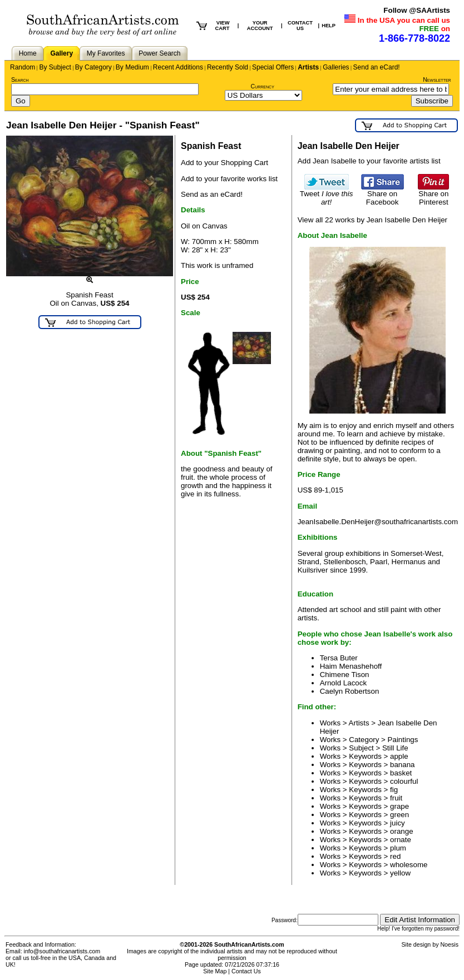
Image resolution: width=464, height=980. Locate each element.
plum (398, 848)
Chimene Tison (345, 675)
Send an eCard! (377, 67)
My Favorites (106, 53)
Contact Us (246, 971)
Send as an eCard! (212, 194)
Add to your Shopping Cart (224, 163)
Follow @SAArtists (417, 10)
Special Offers (273, 67)
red (395, 856)
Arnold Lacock (343, 683)
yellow (400, 873)
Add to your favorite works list (229, 179)
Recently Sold (228, 67)
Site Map (215, 971)
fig (394, 790)
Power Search (159, 53)
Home (28, 53)
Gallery (61, 53)
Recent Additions (178, 67)
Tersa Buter (339, 658)
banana (402, 765)
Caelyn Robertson (350, 691)
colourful (404, 781)
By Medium (132, 67)
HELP (329, 26)
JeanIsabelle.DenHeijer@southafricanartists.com (378, 522)
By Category (93, 67)
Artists (308, 67)
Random (23, 67)
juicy (398, 823)
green (399, 815)
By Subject (55, 67)
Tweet (327, 195)
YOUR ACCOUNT (260, 26)
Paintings (403, 740)
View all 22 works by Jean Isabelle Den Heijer (372, 220)
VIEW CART (222, 26)
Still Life (395, 748)
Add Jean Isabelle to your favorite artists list (369, 161)
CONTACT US (300, 26)
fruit (396, 798)
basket (401, 773)
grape (399, 806)
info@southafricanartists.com (62, 951)
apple (399, 756)
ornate (401, 840)
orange (402, 831)
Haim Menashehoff (351, 666)
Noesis (449, 944)
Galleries (336, 67)
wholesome (409, 865)
